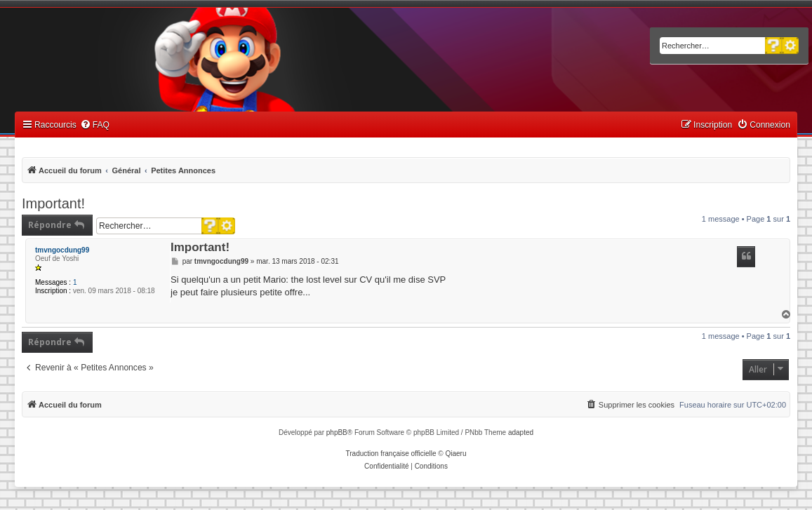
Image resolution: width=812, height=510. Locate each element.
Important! (53, 203)
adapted (521, 432)
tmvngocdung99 (62, 250)
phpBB (337, 432)
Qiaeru (455, 454)
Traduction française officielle (391, 454)
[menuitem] (95, 125)
